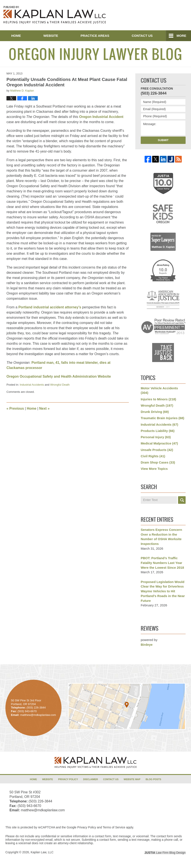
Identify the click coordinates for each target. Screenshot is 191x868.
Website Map (132, 779)
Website (51, 36)
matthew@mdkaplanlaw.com (43, 810)
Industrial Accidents (32, 385)
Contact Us (142, 36)
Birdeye (147, 645)
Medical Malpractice (159, 443)
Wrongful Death (60, 385)
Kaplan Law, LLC (42, 852)
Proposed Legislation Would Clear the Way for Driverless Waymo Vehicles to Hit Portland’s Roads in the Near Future (163, 591)
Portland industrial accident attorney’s (50, 307)
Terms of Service (114, 827)
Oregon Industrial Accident (101, 117)
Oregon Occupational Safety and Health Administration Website (59, 376)
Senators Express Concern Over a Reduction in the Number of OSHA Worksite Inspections (161, 537)
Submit (163, 140)
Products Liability (158, 431)
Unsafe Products (157, 450)
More (181, 36)
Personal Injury (156, 437)
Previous (15, 408)
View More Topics (154, 469)
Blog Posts (153, 779)
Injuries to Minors (158, 399)
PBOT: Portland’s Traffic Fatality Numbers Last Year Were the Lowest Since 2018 (162, 563)
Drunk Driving (155, 412)
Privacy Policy (68, 779)
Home (16, 36)
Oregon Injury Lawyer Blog (55, 15)
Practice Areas (95, 36)
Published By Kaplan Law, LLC (165, 16)
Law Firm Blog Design (165, 853)
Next (44, 408)
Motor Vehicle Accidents (159, 391)
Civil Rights (153, 456)
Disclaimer (90, 779)
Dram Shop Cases (158, 462)
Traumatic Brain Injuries (163, 418)
